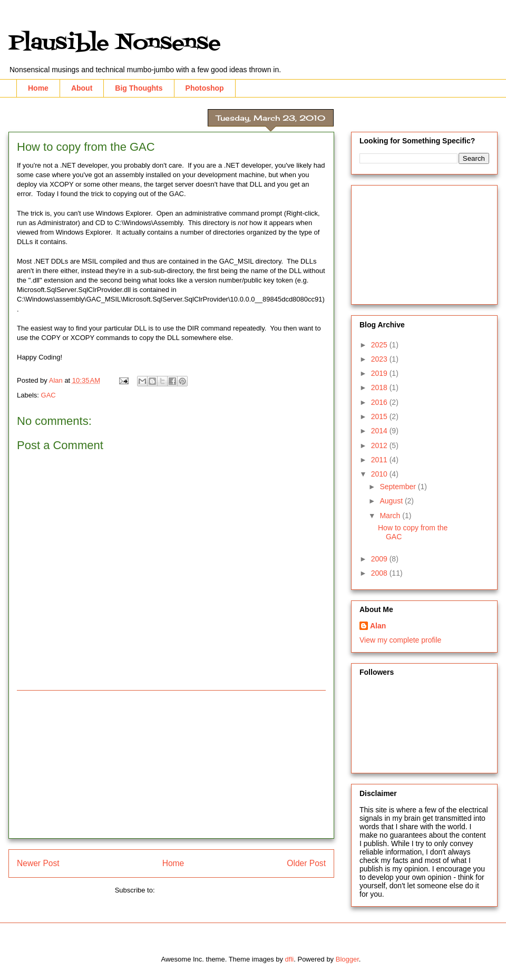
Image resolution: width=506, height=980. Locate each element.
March (391, 516)
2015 (380, 416)
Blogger (347, 959)
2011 (380, 460)
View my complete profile (400, 640)
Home (38, 88)
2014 (380, 431)
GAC (48, 395)
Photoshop (205, 88)
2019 (380, 373)
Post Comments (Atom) (192, 890)
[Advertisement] (171, 764)
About (82, 88)
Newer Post (38, 863)
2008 (380, 573)
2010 (380, 474)
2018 (380, 387)
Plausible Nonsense (115, 43)
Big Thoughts (139, 88)
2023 (380, 359)
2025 (380, 345)
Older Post (306, 863)
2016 (380, 402)
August (392, 501)
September (398, 487)
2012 (380, 445)
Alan (378, 626)
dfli (290, 959)
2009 (380, 559)
